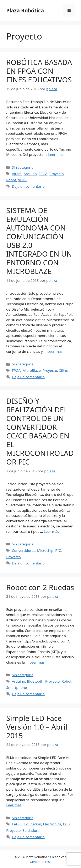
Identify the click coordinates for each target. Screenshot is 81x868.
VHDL (23, 180)
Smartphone (17, 687)
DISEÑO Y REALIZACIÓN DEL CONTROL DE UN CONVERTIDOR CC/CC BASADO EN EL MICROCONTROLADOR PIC (40, 431)
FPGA (43, 174)
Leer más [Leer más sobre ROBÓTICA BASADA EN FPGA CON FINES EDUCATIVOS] (56, 154)
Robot (11, 180)
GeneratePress (40, 862)
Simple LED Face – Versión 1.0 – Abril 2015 (37, 727)
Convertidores (23, 550)
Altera (17, 174)
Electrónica (52, 824)
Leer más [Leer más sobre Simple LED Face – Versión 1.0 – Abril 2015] (14, 805)
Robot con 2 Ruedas (40, 587)
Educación (33, 824)
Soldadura (31, 830)
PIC (58, 550)
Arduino (30, 174)
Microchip (45, 550)
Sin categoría (23, 167)
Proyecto (56, 174)
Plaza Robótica (25, 10)
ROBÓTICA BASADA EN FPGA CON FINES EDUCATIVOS (39, 71)
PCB (66, 824)
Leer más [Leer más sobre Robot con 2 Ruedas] (37, 662)
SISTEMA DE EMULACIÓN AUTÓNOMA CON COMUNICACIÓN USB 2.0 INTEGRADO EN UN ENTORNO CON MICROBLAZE (39, 241)
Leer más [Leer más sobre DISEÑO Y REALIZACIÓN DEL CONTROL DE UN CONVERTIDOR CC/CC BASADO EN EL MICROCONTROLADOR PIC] (51, 531)
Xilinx (63, 370)
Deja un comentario (28, 186)
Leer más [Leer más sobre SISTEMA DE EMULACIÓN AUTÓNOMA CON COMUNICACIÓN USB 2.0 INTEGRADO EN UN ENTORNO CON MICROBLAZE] (55, 351)
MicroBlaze (32, 370)
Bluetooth (35, 681)
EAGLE (17, 824)
